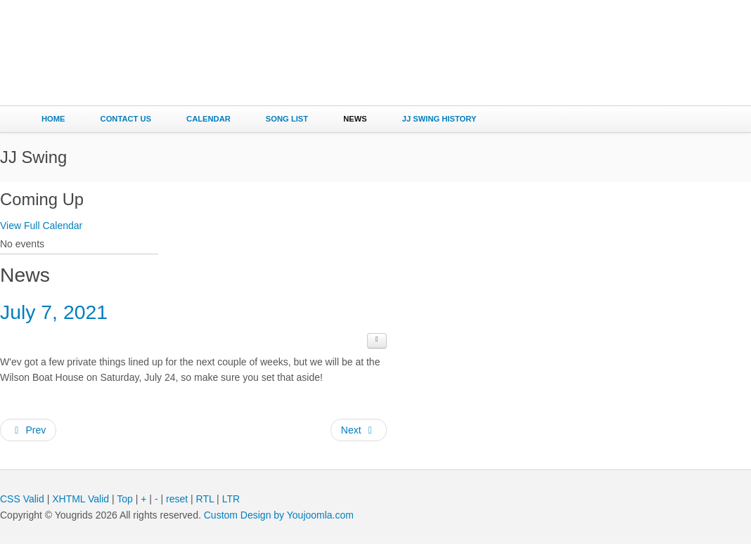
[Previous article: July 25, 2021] (28, 445)
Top (125, 514)
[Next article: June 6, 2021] (359, 445)
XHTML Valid (81, 514)
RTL (205, 514)
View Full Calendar (41, 226)
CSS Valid (22, 514)
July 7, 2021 (66, 324)
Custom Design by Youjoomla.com (279, 530)
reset (177, 514)
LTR (231, 514)
